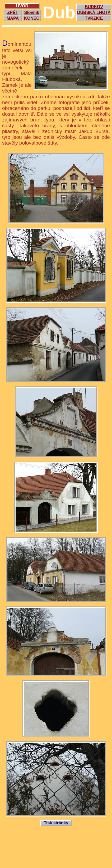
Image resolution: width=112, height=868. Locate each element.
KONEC (32, 18)
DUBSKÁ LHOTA (94, 12)
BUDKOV (94, 7)
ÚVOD (22, 6)
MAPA (13, 18)
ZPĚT (13, 12)
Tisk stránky (56, 823)
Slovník (32, 12)
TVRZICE (94, 18)
